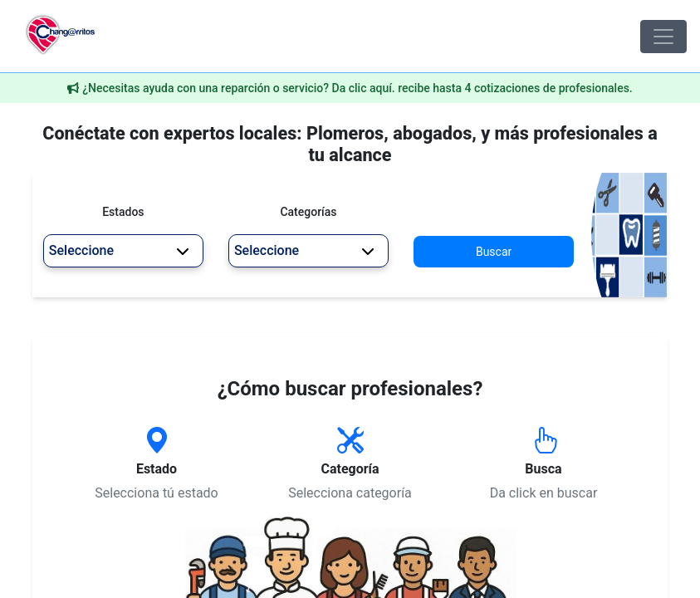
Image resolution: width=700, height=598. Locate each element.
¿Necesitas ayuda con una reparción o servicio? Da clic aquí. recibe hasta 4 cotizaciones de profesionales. (357, 88)
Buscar (494, 252)
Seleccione (119, 250)
